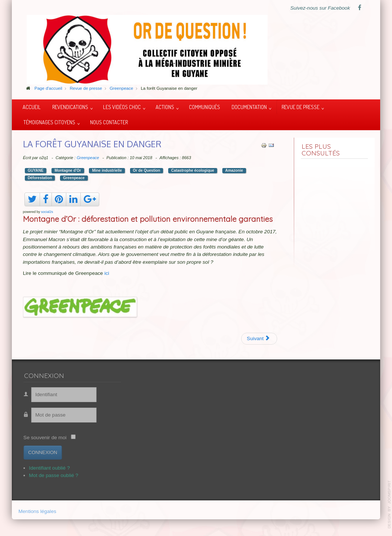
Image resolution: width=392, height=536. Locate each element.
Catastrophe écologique (193, 170)
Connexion (40, 452)
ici (107, 273)
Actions (165, 107)
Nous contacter (109, 122)
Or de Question (147, 170)
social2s (47, 212)
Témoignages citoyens (49, 122)
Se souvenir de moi (42, 438)
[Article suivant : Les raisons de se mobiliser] (259, 339)
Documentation (249, 107)
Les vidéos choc (122, 107)
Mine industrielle (107, 170)
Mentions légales (37, 512)
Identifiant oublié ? (47, 468)
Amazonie (234, 170)
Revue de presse (300, 107)
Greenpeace (88, 158)
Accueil (32, 107)
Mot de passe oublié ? (51, 475)
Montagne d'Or (68, 170)
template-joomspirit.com (389, 504)
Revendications (70, 107)
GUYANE (36, 170)
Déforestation (40, 178)
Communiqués (205, 107)
